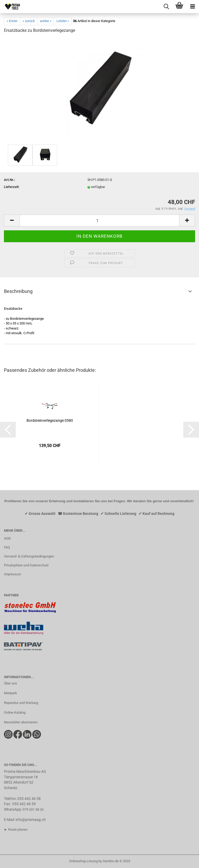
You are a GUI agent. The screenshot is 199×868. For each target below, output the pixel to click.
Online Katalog (15, 712)
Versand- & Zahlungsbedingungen (29, 556)
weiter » (46, 21)
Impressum (12, 574)
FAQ (7, 547)
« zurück (29, 21)
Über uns (11, 683)
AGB (7, 538)
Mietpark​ (11, 693)
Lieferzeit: (12, 187)
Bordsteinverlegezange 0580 (50, 420)
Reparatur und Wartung (21, 703)
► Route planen (16, 829)
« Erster (12, 21)
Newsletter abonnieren (21, 722)
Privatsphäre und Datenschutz (26, 565)
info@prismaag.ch (31, 820)
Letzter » (63, 21)
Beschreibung (18, 291)
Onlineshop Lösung (83, 861)
